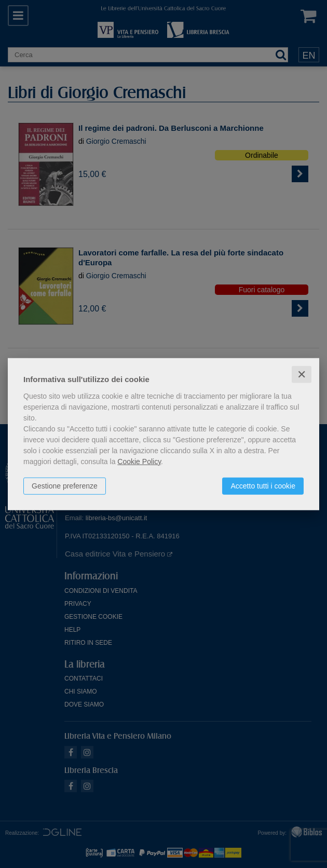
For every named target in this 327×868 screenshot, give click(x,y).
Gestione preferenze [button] (65, 485)
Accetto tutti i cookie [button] (263, 485)
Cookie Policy (139, 461)
